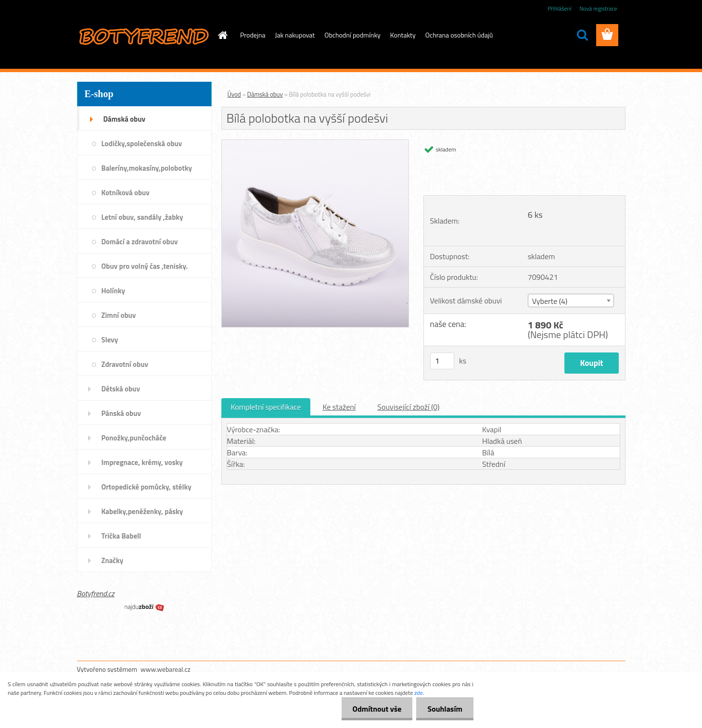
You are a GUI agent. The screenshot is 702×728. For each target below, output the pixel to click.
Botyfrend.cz (96, 593)
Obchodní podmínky (352, 35)
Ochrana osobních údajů (459, 35)
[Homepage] (222, 35)
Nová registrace (598, 8)
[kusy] (442, 361)
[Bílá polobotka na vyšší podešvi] (315, 144)
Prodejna (253, 35)
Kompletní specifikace (266, 407)
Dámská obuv (265, 94)
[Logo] (143, 36)
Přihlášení (559, 8)
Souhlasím (444, 709)
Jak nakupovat (295, 35)
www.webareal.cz (166, 669)
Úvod (234, 94)
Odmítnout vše (374, 709)
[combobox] (571, 301)
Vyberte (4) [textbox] (550, 301)
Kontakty (403, 35)
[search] (582, 35)
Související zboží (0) (408, 407)
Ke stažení (339, 407)
